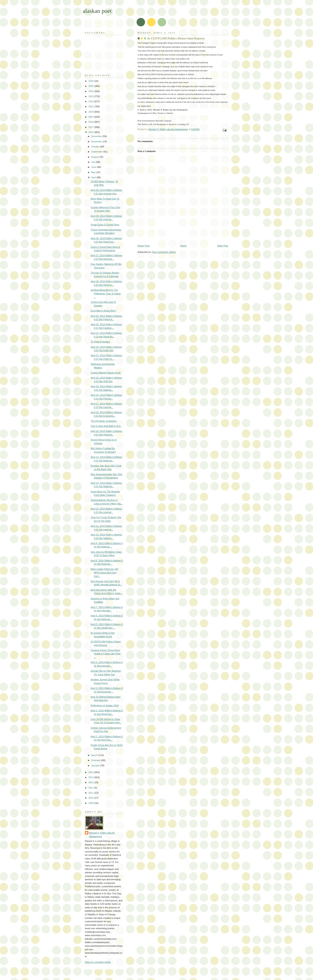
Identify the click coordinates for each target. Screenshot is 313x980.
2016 (91, 132)
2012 (91, 788)
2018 (91, 122)
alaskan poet (97, 11)
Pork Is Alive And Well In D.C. (106, 426)
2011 (91, 793)
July (94, 162)
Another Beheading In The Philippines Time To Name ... (106, 293)
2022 (91, 101)
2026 (91, 81)
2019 (91, 117)
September (97, 152)
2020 (91, 112)
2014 (91, 777)
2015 (91, 772)
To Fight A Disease (100, 342)
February (96, 760)
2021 (91, 106)
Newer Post (144, 246)
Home (183, 246)
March (95, 755)
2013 (91, 782)
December (97, 136)
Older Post (223, 246)
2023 (91, 96)
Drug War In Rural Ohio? (103, 311)
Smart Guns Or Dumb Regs (105, 225)
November (97, 142)
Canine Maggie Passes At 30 (106, 373)
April (94, 177)
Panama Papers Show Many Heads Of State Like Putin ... (106, 654)
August (95, 157)
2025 (91, 86)
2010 (91, 798)
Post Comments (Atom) (164, 252)
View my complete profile (98, 962)
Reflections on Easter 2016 (105, 705)
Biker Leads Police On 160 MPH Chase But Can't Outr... (104, 572)
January (96, 766)
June (94, 167)
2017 (91, 127)
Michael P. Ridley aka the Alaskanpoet (102, 835)
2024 (91, 91)
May (94, 172)
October (96, 147)
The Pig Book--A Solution (104, 421)
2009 (91, 803)
